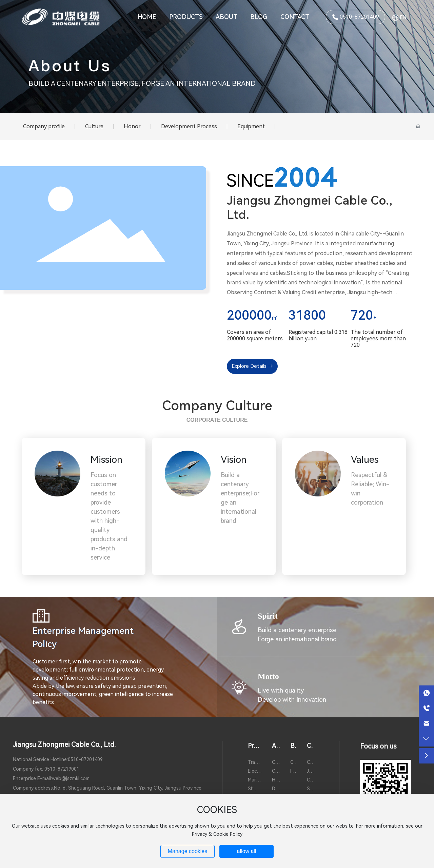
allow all (247, 851)
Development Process (189, 126)
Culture (94, 126)
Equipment (251, 126)
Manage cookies (188, 851)
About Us (70, 66)
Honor (132, 126)
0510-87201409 (85, 759)
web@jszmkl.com (71, 778)
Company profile (44, 126)
